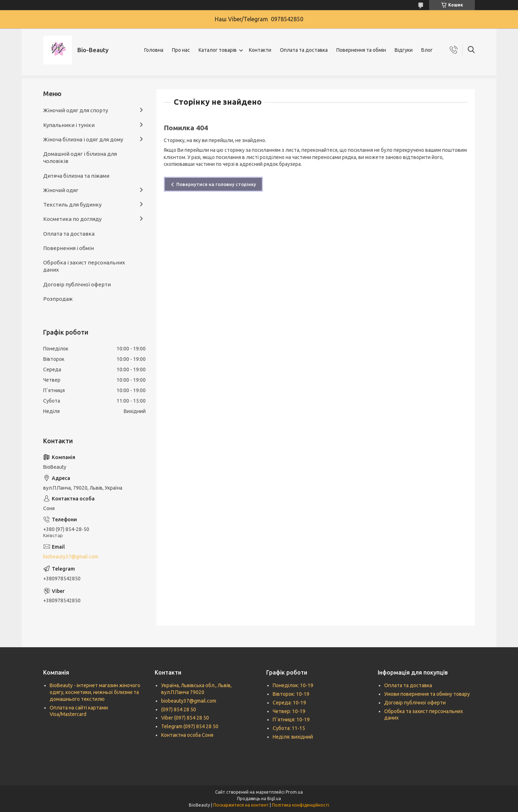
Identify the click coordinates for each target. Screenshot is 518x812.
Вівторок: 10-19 (291, 694)
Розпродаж (58, 299)
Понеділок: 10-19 (293, 685)
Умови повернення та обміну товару (427, 694)
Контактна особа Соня (187, 735)
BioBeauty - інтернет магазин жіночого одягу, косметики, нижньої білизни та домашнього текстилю (95, 692)
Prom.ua (294, 792)
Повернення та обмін (361, 50)
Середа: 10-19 (289, 703)
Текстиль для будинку (72, 205)
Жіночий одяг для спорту (76, 110)
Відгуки (404, 50)
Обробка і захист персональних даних (84, 266)
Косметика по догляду (72, 219)
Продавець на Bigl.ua (259, 799)
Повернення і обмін (69, 248)
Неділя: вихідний (293, 737)
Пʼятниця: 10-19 (291, 720)
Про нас (181, 50)
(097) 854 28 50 (179, 709)
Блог (427, 50)
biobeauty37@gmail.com (71, 557)
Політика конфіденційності (301, 805)
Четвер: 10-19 (289, 711)
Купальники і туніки (69, 125)
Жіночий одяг (61, 190)
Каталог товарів (218, 50)
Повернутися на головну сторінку (216, 184)
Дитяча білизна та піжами (76, 176)
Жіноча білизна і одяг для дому (83, 139)
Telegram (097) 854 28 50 (190, 726)
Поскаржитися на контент (241, 805)
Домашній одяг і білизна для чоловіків (80, 157)
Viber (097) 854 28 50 (185, 718)
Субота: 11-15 (289, 728)
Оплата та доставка (304, 50)
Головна (154, 50)
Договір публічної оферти (77, 284)
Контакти (260, 50)
